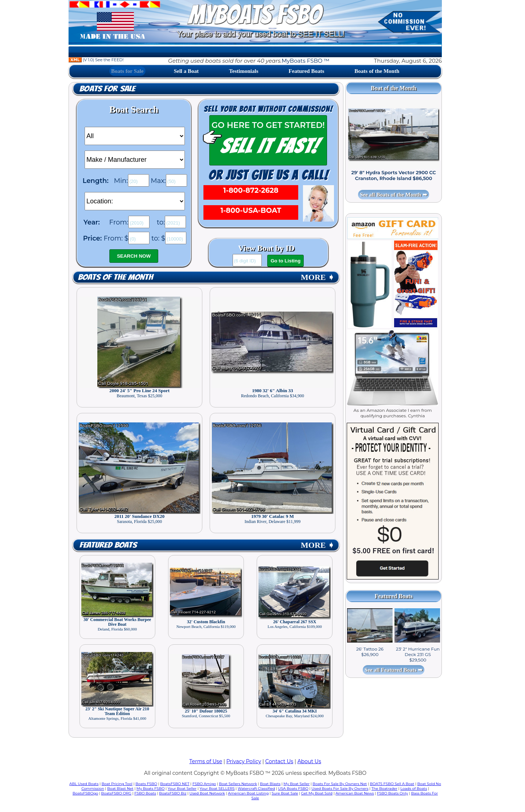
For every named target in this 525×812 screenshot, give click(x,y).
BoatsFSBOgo (85, 793)
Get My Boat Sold (317, 793)
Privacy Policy (244, 761)
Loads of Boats (414, 788)
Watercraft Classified (256, 788)
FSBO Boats (145, 793)
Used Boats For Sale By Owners (340, 788)
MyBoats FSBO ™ (305, 61)
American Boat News (355, 793)
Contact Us (279, 761)
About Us (309, 761)
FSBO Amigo (204, 784)
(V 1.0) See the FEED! (96, 60)
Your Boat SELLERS (217, 788)
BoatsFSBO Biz (173, 793)
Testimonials (244, 71)
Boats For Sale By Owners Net (340, 784)
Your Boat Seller (182, 788)
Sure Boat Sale (285, 793)
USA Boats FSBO (293, 788)
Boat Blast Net (120, 788)
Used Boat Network (207, 793)
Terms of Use (206, 761)
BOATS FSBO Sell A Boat (392, 784)
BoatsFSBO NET (175, 784)
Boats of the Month (377, 71)
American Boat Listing (248, 793)
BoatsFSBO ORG (116, 793)
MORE (318, 277)
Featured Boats (307, 71)
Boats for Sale (127, 71)
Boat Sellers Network (238, 784)
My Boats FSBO (150, 788)
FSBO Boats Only (392, 793)
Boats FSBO (147, 784)
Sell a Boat (186, 71)
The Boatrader (384, 788)
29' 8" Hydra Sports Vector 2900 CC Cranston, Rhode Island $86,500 (393, 175)
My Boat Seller (297, 784)
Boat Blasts (270, 784)
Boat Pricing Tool (117, 784)
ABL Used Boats (84, 784)
